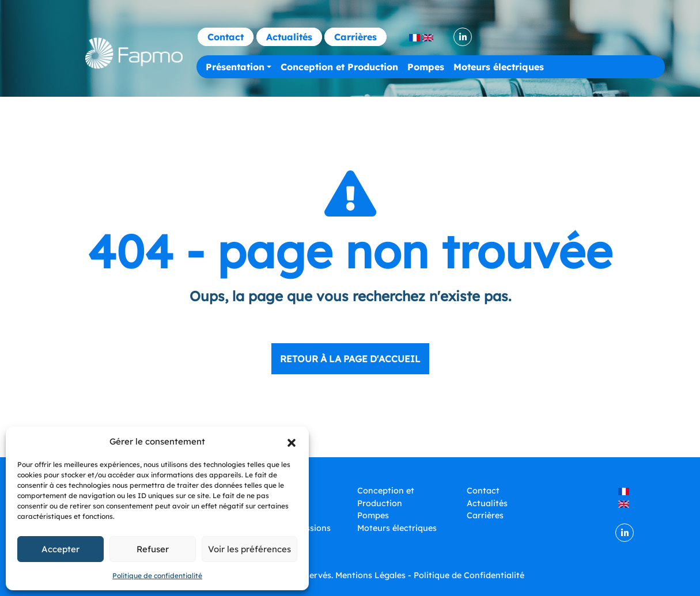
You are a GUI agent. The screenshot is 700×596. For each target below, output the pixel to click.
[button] (292, 442)
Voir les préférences (249, 549)
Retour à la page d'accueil (350, 359)
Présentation (235, 67)
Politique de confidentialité (157, 576)
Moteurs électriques (499, 67)
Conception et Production (339, 67)
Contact (226, 37)
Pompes (426, 67)
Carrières (355, 37)
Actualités (289, 37)
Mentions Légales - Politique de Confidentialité (430, 575)
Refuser (153, 549)
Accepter (60, 549)
